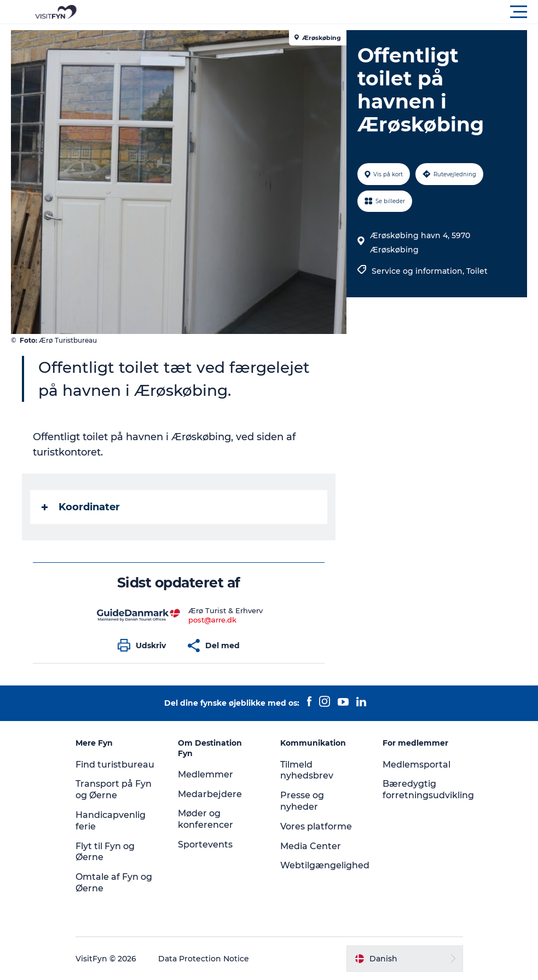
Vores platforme (316, 826)
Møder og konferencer (206, 819)
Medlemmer (206, 774)
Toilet (477, 271)
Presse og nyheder (302, 801)
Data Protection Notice (204, 959)
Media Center (311, 846)
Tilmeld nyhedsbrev (307, 770)
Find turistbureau (115, 765)
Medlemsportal (416, 765)
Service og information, (419, 271)
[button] (318, 12)
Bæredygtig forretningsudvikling (428, 789)
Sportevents (205, 844)
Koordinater (81, 507)
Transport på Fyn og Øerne (114, 789)
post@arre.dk (212, 620)
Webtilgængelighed (325, 865)
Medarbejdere (210, 794)
